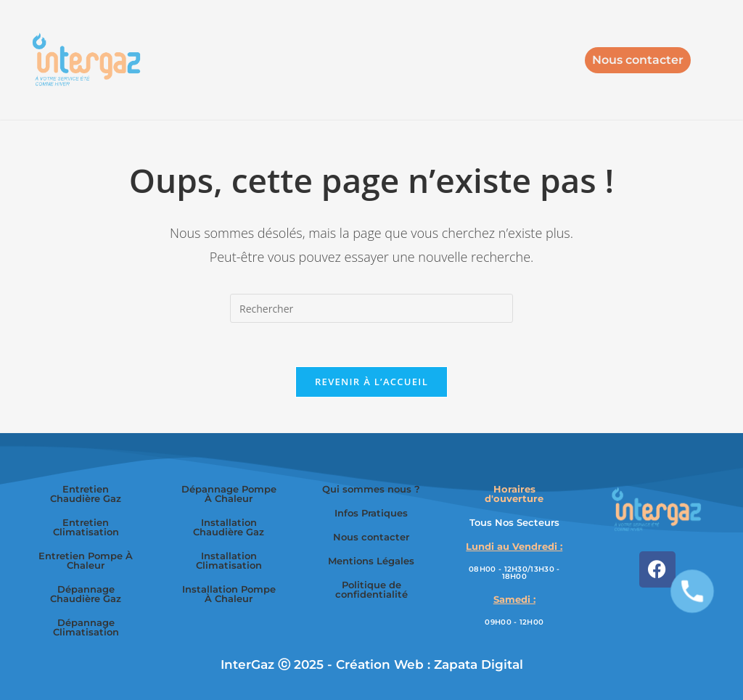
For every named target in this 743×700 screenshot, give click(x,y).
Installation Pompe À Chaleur (229, 594)
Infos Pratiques (371, 513)
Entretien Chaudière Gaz (86, 494)
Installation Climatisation (229, 560)
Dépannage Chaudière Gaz (86, 594)
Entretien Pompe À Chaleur (86, 560)
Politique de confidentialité (371, 589)
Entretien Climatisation (86, 527)
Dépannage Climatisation (86, 627)
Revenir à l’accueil (371, 382)
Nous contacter (371, 537)
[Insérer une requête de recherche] (371, 308)
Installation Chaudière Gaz (229, 527)
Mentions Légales (371, 561)
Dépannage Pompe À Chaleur (229, 494)
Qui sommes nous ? (371, 489)
